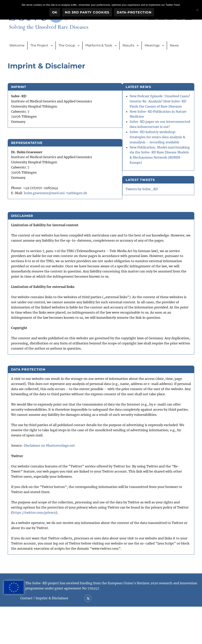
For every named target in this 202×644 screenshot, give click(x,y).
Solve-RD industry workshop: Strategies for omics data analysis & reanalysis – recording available (169, 165)
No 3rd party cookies (87, 12)
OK (55, 12)
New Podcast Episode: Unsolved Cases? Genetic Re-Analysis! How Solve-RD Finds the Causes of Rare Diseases (169, 109)
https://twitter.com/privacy (48, 548)
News (174, 46)
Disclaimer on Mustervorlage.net (51, 481)
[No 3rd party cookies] (197, 10)
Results (128, 46)
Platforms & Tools (99, 46)
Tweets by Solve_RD (161, 232)
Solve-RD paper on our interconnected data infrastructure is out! (167, 145)
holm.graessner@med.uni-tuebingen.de (57, 195)
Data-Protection (134, 12)
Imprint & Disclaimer (60, 635)
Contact (35, 635)
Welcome (17, 46)
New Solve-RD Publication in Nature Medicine (166, 129)
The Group (67, 46)
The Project (39, 46)
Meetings (152, 46)
